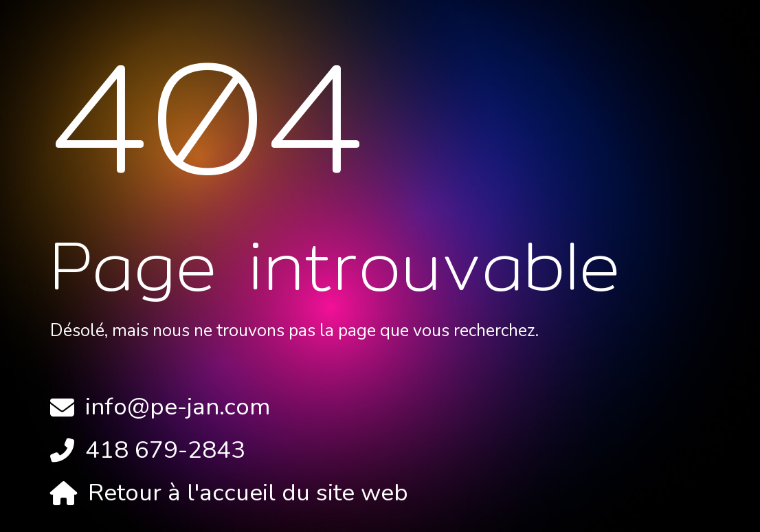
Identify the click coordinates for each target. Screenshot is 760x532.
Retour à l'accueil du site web (248, 492)
